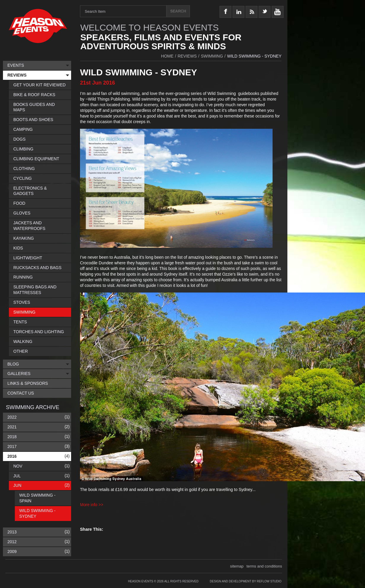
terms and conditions (264, 566)
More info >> (92, 505)
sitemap (237, 566)
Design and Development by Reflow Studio (246, 581)
